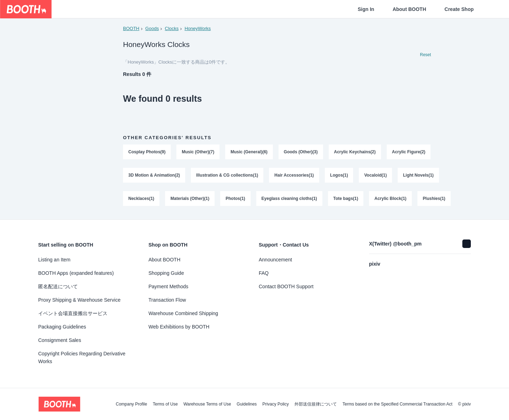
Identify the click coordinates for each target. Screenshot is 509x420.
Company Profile (131, 404)
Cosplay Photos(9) (147, 152)
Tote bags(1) (346, 199)
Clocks (172, 28)
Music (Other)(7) (198, 152)
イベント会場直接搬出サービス (73, 313)
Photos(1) (235, 199)
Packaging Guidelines (62, 327)
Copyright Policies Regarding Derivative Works (82, 357)
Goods (152, 28)
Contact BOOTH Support (286, 286)
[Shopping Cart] (492, 9)
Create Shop (459, 9)
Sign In (366, 9)
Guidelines (247, 404)
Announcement (275, 260)
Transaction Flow (167, 300)
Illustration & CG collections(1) (227, 176)
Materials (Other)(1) (190, 199)
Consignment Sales (60, 340)
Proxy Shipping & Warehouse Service (79, 300)
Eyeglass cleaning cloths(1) (289, 199)
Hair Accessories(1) (294, 176)
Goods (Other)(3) (301, 152)
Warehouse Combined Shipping (183, 313)
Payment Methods (168, 286)
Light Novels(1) (419, 176)
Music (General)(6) (249, 152)
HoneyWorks (198, 28)
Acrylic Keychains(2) (355, 152)
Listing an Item (54, 260)
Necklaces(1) (141, 199)
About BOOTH (409, 9)
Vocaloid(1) (376, 176)
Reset (425, 55)
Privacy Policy (276, 404)
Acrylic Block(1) (391, 199)
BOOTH (131, 28)
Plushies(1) (434, 199)
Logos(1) (339, 176)
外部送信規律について (316, 404)
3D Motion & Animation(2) (154, 176)
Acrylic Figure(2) (409, 152)
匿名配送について (58, 286)
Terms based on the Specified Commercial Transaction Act (397, 404)
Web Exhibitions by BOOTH (179, 327)
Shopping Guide (166, 273)
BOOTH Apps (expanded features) (76, 273)
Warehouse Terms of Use (207, 404)
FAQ (264, 273)
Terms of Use (165, 404)
